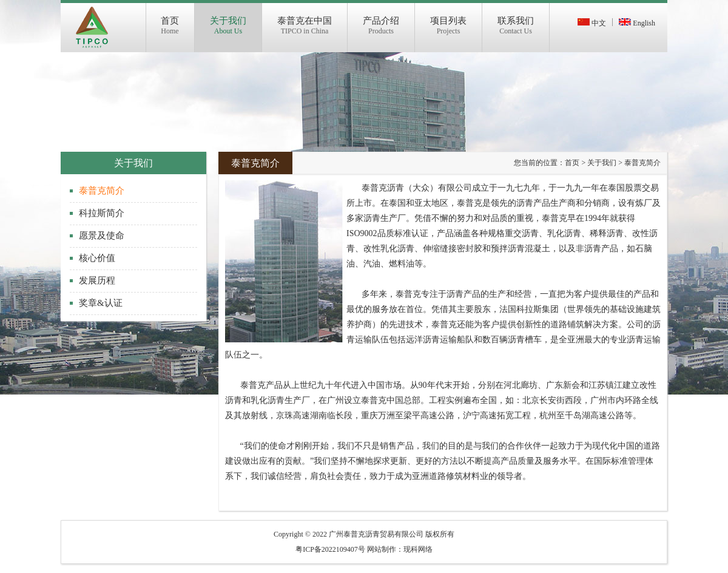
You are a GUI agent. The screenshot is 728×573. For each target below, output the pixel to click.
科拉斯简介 (102, 213)
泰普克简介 (102, 191)
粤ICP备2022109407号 (330, 549)
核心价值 (97, 258)
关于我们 (602, 163)
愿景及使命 (102, 236)
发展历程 (97, 280)
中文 (592, 23)
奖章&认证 (101, 303)
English (637, 23)
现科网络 (418, 549)
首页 (572, 163)
